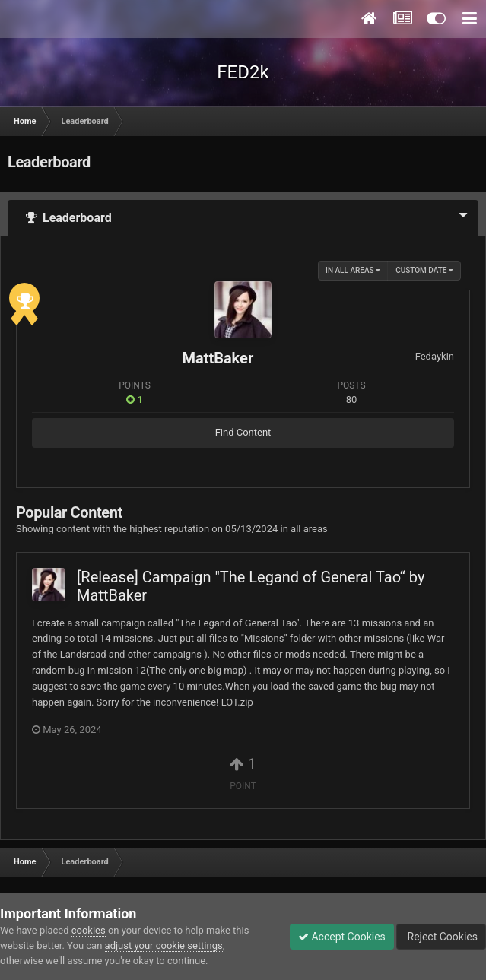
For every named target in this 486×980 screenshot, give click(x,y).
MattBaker (218, 358)
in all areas (353, 270)
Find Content (243, 432)
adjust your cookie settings (164, 945)
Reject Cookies (441, 937)
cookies (89, 930)
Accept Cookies (342, 937)
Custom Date (424, 270)
